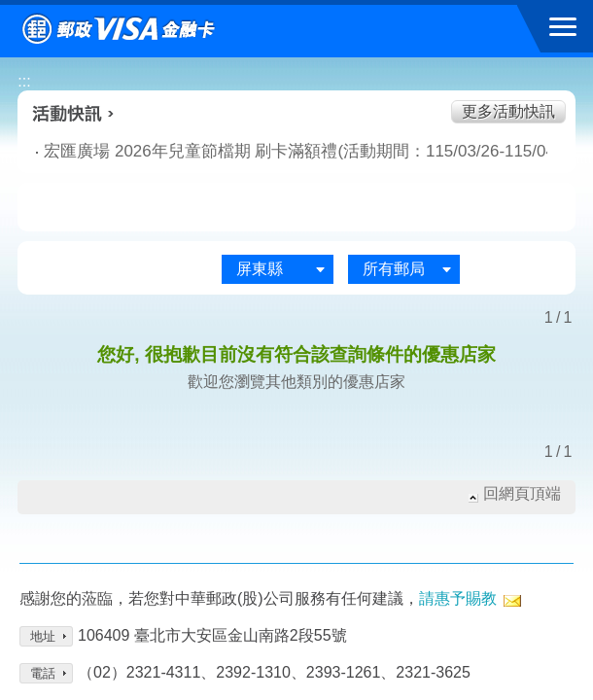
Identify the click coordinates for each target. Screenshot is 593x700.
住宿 (508, 208)
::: (24, 81)
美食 (85, 208)
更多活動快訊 (508, 111)
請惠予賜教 (458, 598)
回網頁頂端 (522, 493)
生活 (191, 208)
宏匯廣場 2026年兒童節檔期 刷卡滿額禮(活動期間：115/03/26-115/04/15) (234, 151)
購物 (297, 208)
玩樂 (402, 208)
